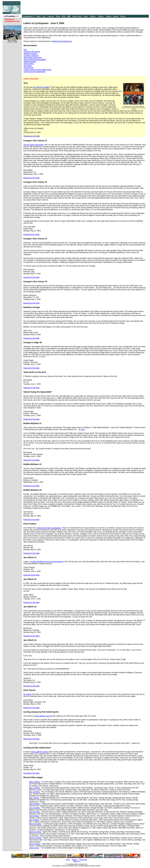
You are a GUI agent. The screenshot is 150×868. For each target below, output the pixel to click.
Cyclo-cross (77, 16)
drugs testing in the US (43, 716)
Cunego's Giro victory (32, 52)
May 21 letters (34, 788)
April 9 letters (34, 816)
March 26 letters (35, 824)
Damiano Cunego (30, 54)
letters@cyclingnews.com (62, 41)
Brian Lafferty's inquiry (40, 752)
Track (85, 16)
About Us (76, 861)
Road (58, 16)
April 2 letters (34, 820)
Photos (93, 16)
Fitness (101, 16)
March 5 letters (35, 844)
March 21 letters (35, 832)
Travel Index (83, 860)
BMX (69, 16)
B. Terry (82, 429)
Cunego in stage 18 (31, 56)
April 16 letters (35, 812)
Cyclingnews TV (29, 16)
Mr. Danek (27, 694)
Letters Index (34, 848)
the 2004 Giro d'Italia (41, 87)
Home (68, 860)
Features (51, 16)
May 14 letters (34, 792)
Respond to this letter (32, 136)
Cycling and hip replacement (34, 72)
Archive (74, 860)
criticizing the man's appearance (49, 528)
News (39, 16)
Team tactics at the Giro (33, 58)
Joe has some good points (33, 145)
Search (116, 16)
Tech (44, 16)
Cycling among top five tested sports (37, 70)
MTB (63, 16)
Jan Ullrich (28, 66)
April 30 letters (35, 804)
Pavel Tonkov (29, 64)
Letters (109, 16)
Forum (123, 16)
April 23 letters (35, 808)
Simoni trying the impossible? (35, 60)
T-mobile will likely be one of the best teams (46, 562)
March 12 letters (35, 838)
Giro (25, 50)
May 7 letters (34, 798)
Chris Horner (29, 68)
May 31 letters (34, 782)
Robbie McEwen (30, 62)
